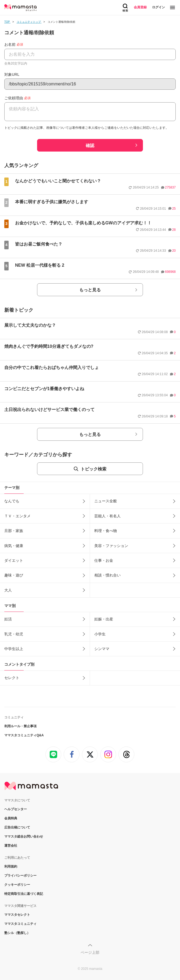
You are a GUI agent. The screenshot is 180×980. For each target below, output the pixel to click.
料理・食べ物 (106, 531)
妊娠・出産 (104, 619)
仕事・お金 (104, 560)
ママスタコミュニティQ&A (24, 735)
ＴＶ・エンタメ (17, 516)
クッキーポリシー (17, 885)
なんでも (12, 501)
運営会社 (11, 846)
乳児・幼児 (14, 634)
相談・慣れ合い (107, 575)
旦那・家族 (14, 531)
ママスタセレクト (17, 915)
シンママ (102, 649)
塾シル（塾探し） (17, 933)
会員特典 (11, 818)
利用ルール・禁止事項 (20, 726)
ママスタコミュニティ (20, 924)
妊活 (8, 619)
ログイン (159, 7)
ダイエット (14, 560)
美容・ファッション (111, 546)
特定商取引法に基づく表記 (24, 894)
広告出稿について (17, 827)
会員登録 (140, 7)
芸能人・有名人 (107, 516)
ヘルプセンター (16, 809)
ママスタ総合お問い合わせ (24, 836)
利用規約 (11, 866)
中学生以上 (14, 649)
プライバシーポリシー (20, 876)
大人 (8, 590)
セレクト (12, 678)
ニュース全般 (106, 501)
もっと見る (90, 290)
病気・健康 (14, 546)
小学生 (100, 634)
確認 (90, 146)
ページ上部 (90, 952)
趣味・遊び (14, 575)
